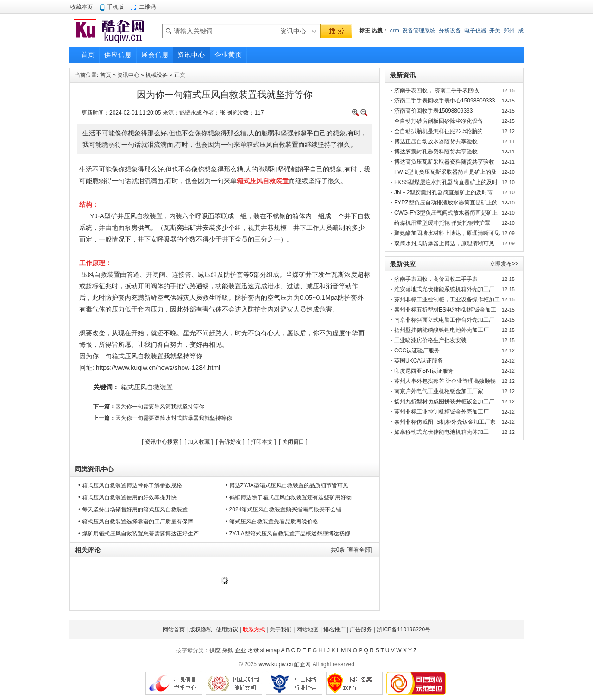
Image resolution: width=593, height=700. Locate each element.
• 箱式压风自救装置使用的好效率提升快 (127, 497)
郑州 (509, 31)
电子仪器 (475, 31)
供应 (215, 650)
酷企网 (303, 664)
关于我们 (281, 630)
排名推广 (334, 630)
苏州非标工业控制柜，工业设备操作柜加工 (447, 299)
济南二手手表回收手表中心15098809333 (445, 101)
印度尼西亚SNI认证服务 (424, 371)
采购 (228, 650)
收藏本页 (82, 7)
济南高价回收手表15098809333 (433, 111)
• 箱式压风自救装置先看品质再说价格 (272, 522)
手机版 (115, 7)
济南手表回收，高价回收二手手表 (436, 279)
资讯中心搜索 (162, 442)
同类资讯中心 (94, 469)
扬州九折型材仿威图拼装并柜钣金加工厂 (444, 401)
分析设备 (450, 31)
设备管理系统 (419, 31)
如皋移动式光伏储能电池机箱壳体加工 (442, 432)
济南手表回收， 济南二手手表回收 (437, 90)
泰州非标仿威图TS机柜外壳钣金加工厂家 (445, 422)
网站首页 (174, 630)
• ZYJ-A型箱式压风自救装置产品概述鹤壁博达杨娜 (288, 534)
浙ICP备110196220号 (404, 630)
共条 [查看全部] (351, 550)
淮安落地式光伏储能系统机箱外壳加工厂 (444, 289)
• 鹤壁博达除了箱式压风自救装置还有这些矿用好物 (289, 497)
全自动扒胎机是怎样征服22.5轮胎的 (438, 131)
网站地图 (308, 630)
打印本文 (262, 442)
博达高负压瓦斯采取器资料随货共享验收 (444, 162)
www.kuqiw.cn (275, 664)
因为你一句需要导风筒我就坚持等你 (160, 407)
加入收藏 (199, 442)
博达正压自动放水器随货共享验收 (436, 141)
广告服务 (361, 630)
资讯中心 (128, 75)
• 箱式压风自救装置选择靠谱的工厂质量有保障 (136, 522)
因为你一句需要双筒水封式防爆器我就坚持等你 (174, 418)
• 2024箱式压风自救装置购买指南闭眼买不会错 (284, 509)
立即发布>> (504, 264)
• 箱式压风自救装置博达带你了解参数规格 (130, 485)
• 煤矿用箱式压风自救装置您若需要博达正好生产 (139, 534)
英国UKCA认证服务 (419, 361)
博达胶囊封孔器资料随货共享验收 (436, 152)
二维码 (147, 7)
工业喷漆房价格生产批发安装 (430, 340)
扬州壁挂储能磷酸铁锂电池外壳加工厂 (442, 330)
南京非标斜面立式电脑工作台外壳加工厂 (444, 320)
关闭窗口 (293, 442)
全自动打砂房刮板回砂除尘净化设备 (439, 121)
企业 (240, 650)
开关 (495, 31)
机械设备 (157, 75)
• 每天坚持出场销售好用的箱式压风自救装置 (133, 509)
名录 (253, 650)
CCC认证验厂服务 (417, 350)
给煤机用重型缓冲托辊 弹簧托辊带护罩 (442, 223)
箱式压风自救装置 (147, 387)
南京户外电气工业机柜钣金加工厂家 (439, 391)
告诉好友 (230, 442)
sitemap (270, 650)
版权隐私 (201, 630)
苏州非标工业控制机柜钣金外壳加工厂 (442, 412)
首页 (106, 75)
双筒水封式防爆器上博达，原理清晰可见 (444, 243)
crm (395, 31)
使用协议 (227, 630)
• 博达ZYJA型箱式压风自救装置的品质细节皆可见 (287, 485)
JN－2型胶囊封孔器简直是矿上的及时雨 (444, 192)
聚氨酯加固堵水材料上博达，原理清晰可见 (447, 233)
